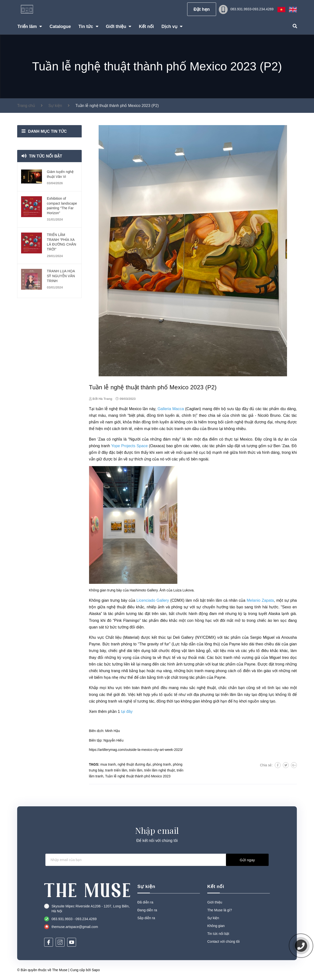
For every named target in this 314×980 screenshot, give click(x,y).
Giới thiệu (215, 902)
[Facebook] (49, 942)
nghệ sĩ (130, 701)
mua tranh (108, 764)
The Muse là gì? (220, 910)
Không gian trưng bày (108, 600)
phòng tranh (107, 701)
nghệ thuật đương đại (254, 422)
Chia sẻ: (266, 765)
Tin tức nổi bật (46, 156)
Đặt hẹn (202, 9)
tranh (116, 644)
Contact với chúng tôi (223, 941)
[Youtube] (72, 942)
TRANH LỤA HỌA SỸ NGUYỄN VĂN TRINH (61, 276)
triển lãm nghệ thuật (159, 770)
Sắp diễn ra (146, 918)
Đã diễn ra (145, 902)
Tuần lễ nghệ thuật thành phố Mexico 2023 (138, 776)
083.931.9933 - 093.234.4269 (74, 919)
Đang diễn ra (147, 910)
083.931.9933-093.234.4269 (252, 9)
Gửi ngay (247, 860)
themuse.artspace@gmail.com (75, 927)
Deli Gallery (183, 637)
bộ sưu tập (231, 409)
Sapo (96, 970)
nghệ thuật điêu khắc (125, 607)
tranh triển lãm (116, 770)
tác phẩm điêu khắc (160, 621)
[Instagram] (60, 942)
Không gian (216, 926)
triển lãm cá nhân (222, 600)
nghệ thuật (206, 688)
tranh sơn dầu (187, 429)
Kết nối (216, 886)
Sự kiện (146, 886)
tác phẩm (271, 409)
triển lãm (136, 770)
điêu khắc (270, 651)
